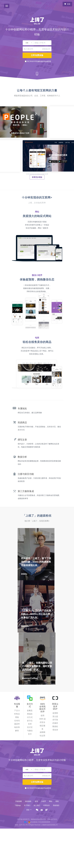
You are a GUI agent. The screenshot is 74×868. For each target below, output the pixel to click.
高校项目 (56, 805)
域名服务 (28, 801)
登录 (67, 4)
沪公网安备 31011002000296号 (40, 822)
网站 (51, 801)
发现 (36, 801)
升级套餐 (19, 801)
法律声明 (48, 61)
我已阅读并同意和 (39, 61)
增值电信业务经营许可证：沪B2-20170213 (44, 819)
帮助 (57, 801)
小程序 (43, 801)
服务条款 (41, 61)
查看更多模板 (37, 177)
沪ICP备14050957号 (23, 819)
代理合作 (46, 805)
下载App (18, 805)
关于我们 (27, 805)
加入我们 (37, 805)
